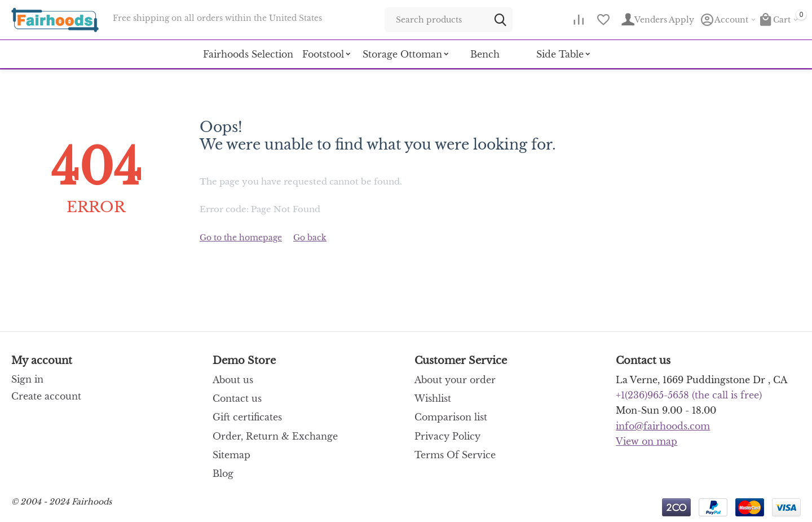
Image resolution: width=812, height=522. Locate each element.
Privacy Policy (447, 436)
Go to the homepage (241, 238)
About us (233, 380)
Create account (46, 396)
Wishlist (433, 398)
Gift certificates (247, 417)
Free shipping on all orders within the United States (217, 18)
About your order (455, 380)
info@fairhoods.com (663, 426)
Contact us (237, 398)
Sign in (27, 379)
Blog (223, 473)
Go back (310, 238)
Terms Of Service (455, 455)
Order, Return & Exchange (275, 436)
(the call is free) (689, 395)
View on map (646, 441)
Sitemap (231, 455)
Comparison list (451, 417)
